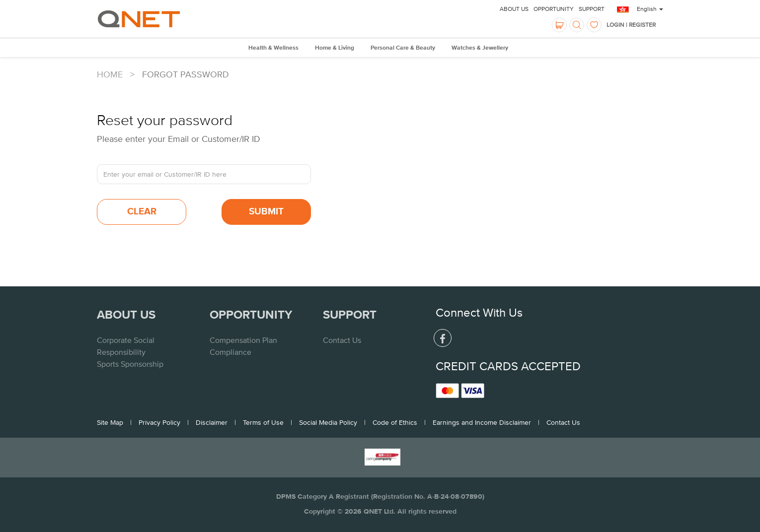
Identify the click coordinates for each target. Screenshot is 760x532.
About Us (514, 9)
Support (592, 9)
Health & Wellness (273, 48)
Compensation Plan (243, 340)
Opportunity (554, 9)
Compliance (230, 352)
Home (110, 74)
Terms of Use (263, 422)
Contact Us (342, 340)
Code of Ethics (395, 422)
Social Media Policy (328, 422)
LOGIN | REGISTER (631, 25)
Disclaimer (212, 422)
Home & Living (335, 48)
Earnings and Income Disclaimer (482, 422)
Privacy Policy (159, 422)
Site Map (110, 422)
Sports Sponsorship (130, 364)
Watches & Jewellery (480, 48)
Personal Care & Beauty (403, 48)
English (650, 9)
